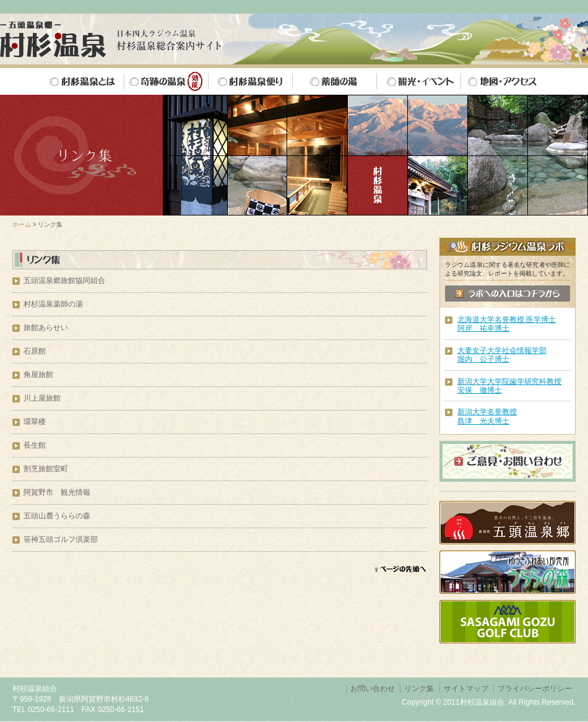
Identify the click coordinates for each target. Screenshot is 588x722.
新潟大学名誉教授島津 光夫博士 (487, 416)
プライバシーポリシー (535, 689)
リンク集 (419, 689)
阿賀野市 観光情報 (57, 492)
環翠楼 (35, 422)
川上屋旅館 (42, 398)
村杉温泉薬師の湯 (53, 304)
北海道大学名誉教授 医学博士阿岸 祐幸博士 (507, 324)
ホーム (22, 224)
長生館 (35, 445)
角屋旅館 (38, 375)
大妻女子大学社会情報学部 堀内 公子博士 (502, 355)
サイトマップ (466, 689)
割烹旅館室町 (46, 469)
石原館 (35, 351)
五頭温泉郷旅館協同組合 (64, 281)
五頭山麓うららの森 (57, 516)
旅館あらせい (46, 328)
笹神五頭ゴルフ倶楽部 (61, 539)
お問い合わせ (373, 689)
